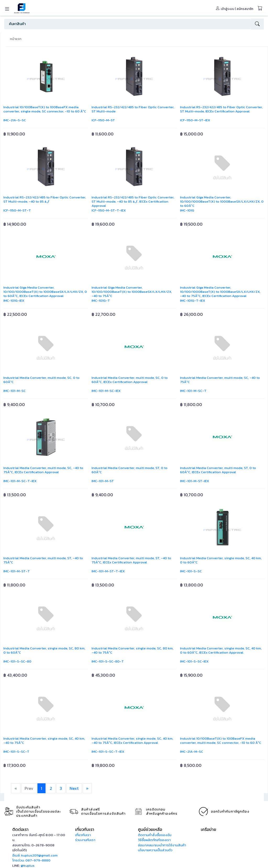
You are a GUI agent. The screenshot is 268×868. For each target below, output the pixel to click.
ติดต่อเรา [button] (20, 829)
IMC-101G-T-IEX (193, 301)
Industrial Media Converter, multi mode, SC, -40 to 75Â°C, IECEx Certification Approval (43, 470)
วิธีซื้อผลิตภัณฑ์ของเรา (154, 840)
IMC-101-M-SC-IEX (106, 391)
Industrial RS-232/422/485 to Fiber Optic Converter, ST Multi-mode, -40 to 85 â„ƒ (45, 199)
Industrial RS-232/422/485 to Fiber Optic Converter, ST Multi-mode (133, 109)
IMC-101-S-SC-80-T (108, 661)
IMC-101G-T (101, 301)
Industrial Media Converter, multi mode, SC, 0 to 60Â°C (41, 380)
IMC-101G (187, 210)
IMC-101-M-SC (15, 391)
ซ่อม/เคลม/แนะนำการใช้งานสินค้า (162, 845)
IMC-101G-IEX (14, 301)
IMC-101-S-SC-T (16, 752)
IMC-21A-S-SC (15, 120)
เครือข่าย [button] (208, 829)
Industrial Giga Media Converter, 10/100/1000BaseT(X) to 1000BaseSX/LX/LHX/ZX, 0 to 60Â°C (222, 201)
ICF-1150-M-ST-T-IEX (109, 210)
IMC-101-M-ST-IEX (195, 481)
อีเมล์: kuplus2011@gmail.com (35, 855)
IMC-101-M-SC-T (193, 391)
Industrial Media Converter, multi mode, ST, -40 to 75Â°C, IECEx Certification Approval (131, 560)
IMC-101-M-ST (103, 481)
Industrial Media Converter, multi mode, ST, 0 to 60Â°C (130, 470)
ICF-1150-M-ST (103, 120)
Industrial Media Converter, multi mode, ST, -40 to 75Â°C (43, 560)
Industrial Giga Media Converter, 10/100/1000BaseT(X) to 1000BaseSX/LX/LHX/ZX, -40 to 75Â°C (132, 292)
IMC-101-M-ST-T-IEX (108, 571)
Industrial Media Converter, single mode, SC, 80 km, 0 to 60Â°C (44, 650)
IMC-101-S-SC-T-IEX (108, 752)
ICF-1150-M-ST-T (17, 210)
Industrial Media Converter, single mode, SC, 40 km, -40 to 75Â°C (44, 741)
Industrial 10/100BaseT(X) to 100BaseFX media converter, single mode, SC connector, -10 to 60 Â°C (45, 109)
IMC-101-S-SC (191, 571)
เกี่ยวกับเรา (83, 835)
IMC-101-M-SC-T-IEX (20, 481)
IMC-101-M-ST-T (17, 571)
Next (74, 788)
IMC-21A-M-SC (192, 752)
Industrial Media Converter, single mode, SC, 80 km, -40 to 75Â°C (133, 650)
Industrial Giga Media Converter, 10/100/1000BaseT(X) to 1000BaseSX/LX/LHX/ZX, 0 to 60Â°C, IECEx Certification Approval (45, 292)
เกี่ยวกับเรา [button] (85, 829)
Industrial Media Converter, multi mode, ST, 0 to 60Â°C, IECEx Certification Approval (218, 470)
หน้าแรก (16, 39)
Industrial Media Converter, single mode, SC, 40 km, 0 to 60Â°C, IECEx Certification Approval (221, 650)
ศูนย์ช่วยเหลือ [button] (150, 829)
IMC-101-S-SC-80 (17, 661)
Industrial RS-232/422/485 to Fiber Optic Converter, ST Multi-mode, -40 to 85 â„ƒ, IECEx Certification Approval (133, 201)
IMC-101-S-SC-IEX (194, 661)
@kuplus (28, 866)
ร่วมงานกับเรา (85, 840)
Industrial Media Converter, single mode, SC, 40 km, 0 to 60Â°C (221, 560)
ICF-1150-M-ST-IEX (195, 120)
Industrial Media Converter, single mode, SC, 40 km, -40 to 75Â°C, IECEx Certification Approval (132, 741)
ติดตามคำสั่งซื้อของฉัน (155, 835)
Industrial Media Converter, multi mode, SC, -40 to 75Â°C (220, 380)
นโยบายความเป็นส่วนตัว (155, 850)
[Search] (127, 24)
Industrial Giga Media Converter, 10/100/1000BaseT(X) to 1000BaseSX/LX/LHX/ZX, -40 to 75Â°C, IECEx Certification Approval (220, 292)
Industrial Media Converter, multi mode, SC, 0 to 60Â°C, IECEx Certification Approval (130, 380)
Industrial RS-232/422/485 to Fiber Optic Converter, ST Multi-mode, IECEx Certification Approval (221, 109)
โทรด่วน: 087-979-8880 (31, 860)
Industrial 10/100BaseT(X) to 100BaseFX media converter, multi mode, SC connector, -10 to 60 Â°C (221, 741)
